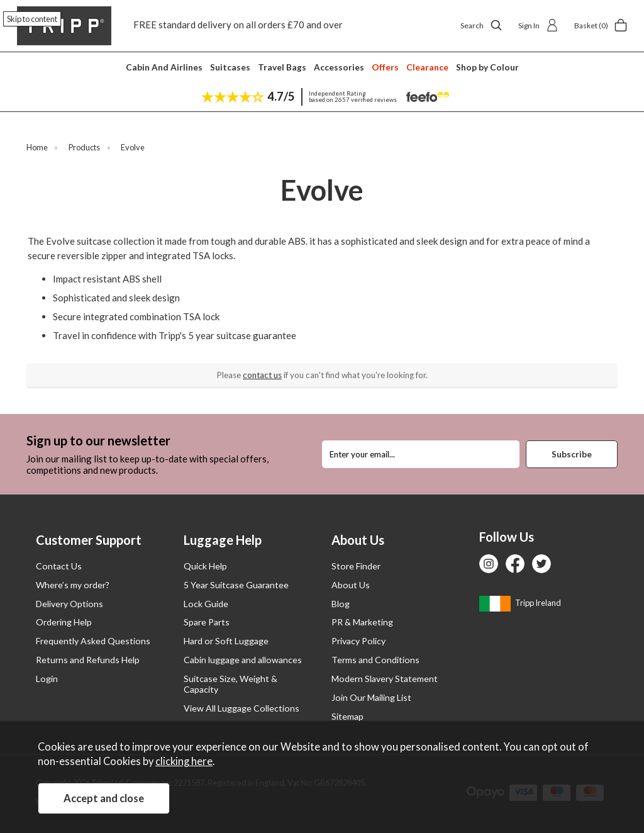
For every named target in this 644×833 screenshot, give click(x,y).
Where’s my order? (73, 585)
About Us (351, 585)
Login (47, 679)
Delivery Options (69, 604)
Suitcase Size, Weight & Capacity (230, 684)
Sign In (538, 25)
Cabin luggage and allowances (243, 660)
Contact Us (59, 566)
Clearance (427, 67)
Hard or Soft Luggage (226, 641)
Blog (341, 604)
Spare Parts (207, 622)
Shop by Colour (487, 67)
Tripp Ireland (520, 603)
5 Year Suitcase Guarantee (236, 585)
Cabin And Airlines (164, 67)
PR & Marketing (362, 622)
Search (481, 25)
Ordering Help (64, 622)
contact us (262, 375)
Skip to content (32, 19)
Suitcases (230, 67)
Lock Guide (206, 604)
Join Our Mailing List (371, 697)
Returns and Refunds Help (88, 660)
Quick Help (205, 566)
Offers (385, 67)
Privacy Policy (358, 641)
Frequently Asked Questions (93, 641)
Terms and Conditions (375, 660)
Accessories (339, 67)
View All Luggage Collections (241, 708)
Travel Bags (282, 67)
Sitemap (347, 716)
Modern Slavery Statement (385, 679)
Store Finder (356, 566)
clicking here (184, 761)
